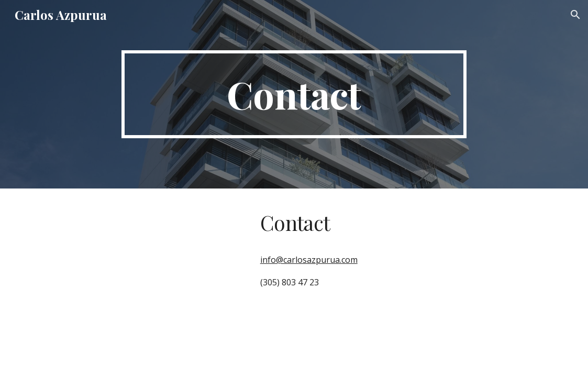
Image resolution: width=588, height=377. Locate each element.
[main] (294, 94)
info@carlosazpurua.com (309, 260)
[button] (575, 15)
